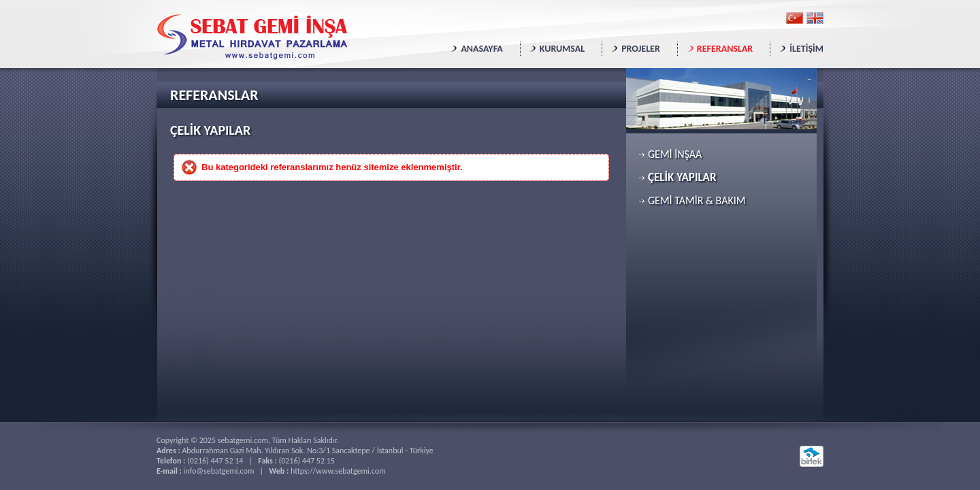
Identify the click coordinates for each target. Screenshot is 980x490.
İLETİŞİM (806, 49)
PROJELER (641, 49)
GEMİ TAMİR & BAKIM (697, 200)
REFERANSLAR (725, 49)
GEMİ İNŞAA (675, 154)
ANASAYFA (481, 49)
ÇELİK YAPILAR (682, 177)
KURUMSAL (562, 49)
